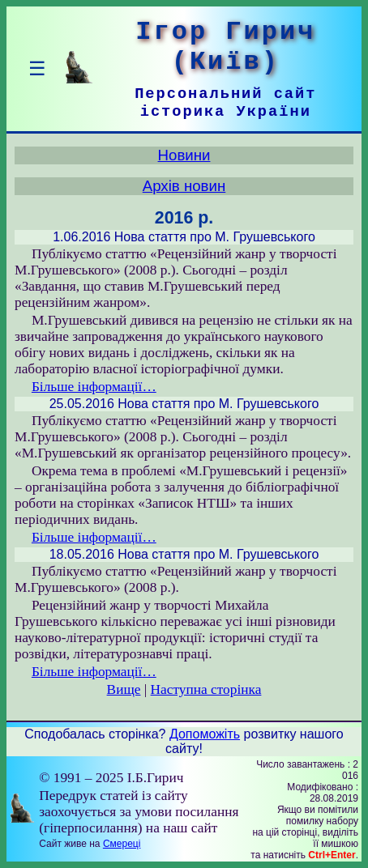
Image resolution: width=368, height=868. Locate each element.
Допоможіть (205, 734)
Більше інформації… (94, 387)
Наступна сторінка (206, 689)
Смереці (122, 844)
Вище (124, 689)
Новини (184, 155)
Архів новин (184, 186)
